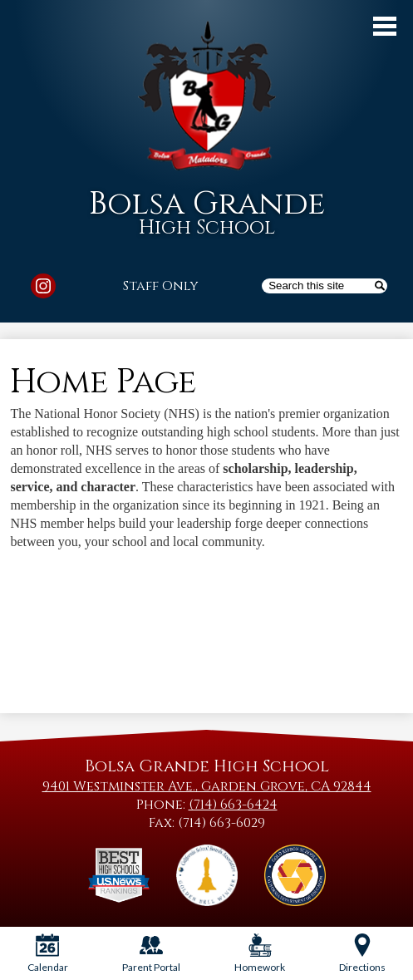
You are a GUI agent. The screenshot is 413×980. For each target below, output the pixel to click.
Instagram (43, 288)
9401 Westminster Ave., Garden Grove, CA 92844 (207, 786)
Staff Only (161, 286)
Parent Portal (151, 953)
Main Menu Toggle (385, 26)
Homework (260, 953)
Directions (362, 953)
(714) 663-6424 (233, 805)
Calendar (48, 953)
